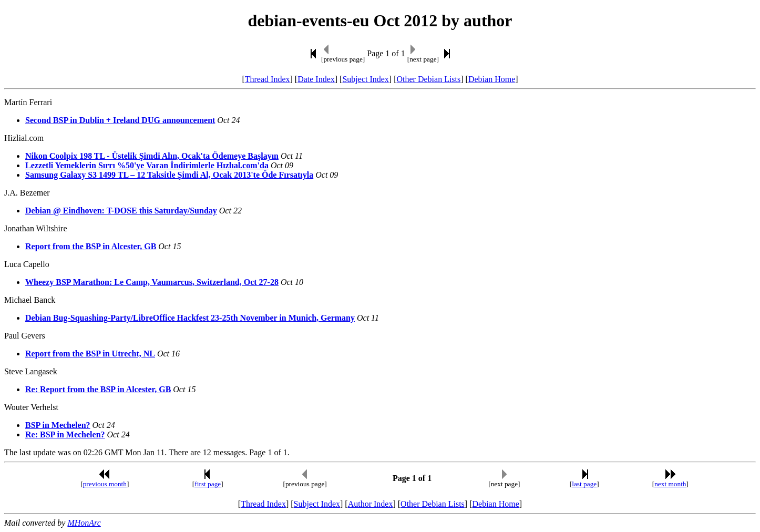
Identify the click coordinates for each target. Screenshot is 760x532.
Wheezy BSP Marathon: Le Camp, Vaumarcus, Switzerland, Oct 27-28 (152, 282)
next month (670, 484)
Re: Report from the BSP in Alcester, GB (98, 389)
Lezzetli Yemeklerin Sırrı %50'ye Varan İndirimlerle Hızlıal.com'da (147, 165)
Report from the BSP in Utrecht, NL (90, 354)
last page (584, 484)
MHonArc (84, 523)
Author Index (371, 504)
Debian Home (492, 79)
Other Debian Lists (429, 79)
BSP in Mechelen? (58, 425)
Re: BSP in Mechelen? (65, 434)
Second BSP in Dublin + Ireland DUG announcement (120, 120)
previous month (105, 484)
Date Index (316, 79)
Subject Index (365, 79)
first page (208, 484)
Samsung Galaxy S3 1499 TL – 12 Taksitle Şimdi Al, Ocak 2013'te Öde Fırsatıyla (169, 175)
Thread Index (268, 79)
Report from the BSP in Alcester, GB (91, 246)
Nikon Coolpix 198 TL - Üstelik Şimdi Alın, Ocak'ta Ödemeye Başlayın (152, 156)
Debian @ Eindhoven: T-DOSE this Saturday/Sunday (121, 211)
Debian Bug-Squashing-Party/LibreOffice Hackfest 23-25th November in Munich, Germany (190, 318)
